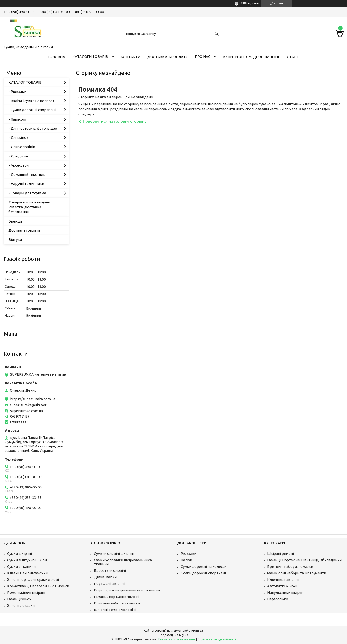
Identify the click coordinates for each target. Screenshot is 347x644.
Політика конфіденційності (217, 639)
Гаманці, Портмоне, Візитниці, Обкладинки (304, 560)
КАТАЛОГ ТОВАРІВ (25, 82)
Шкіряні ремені (280, 553)
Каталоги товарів (90, 57)
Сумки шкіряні (20, 553)
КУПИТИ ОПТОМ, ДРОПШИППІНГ (251, 57)
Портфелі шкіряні (109, 584)
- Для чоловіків (22, 147)
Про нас (203, 57)
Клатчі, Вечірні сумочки (27, 573)
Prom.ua (197, 631)
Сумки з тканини (21, 566)
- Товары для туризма (27, 193)
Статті (293, 57)
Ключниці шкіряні (283, 580)
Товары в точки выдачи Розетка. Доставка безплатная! (29, 207)
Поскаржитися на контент (177, 639)
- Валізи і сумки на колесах (31, 101)
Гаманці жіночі (20, 599)
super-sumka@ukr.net (28, 405)
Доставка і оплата (24, 230)
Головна (56, 57)
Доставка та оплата (168, 57)
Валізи (186, 560)
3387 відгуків (250, 3)
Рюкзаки (189, 553)
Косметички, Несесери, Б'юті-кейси (38, 586)
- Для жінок (18, 138)
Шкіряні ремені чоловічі (115, 610)
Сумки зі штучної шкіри (27, 560)
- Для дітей (18, 156)
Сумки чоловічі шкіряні (114, 553)
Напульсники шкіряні (286, 593)
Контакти (130, 57)
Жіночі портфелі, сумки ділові (33, 580)
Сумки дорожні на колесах (204, 566)
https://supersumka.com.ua (33, 399)
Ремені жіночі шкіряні (26, 593)
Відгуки (15, 240)
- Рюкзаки (17, 92)
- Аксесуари (19, 165)
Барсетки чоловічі (110, 571)
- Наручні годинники (26, 184)
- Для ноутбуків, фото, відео (33, 128)
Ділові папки (105, 577)
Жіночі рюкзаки (21, 606)
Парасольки (278, 599)
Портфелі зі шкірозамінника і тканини (127, 590)
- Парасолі (17, 119)
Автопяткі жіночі (282, 586)
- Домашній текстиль (27, 174)
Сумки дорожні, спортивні (203, 573)
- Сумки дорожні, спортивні (32, 110)
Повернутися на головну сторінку (115, 121)
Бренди (15, 221)
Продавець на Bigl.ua (173, 635)
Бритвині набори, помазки (117, 603)
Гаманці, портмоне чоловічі (118, 597)
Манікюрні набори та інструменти (297, 573)
